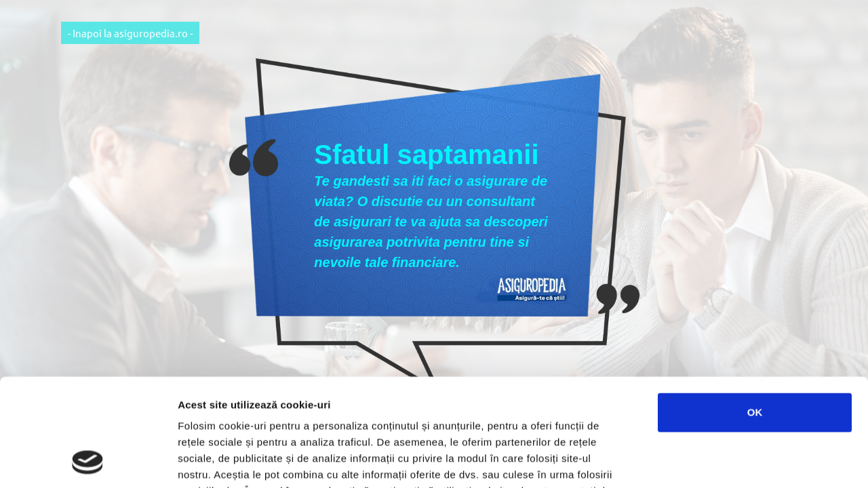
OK (755, 311)
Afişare (678, 461)
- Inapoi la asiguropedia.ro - (130, 33)
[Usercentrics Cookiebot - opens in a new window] (88, 462)
